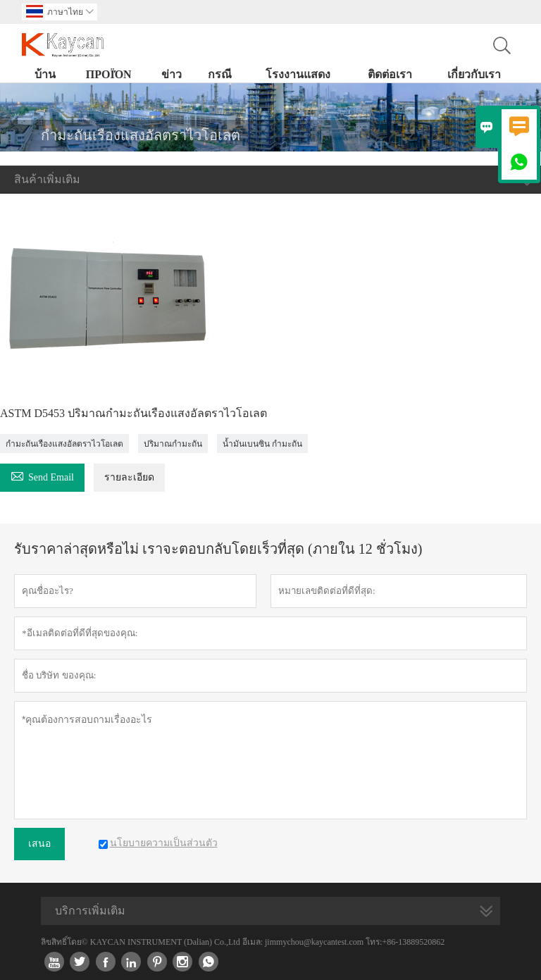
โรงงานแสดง (298, 74)
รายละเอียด (129, 477)
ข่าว (172, 74)
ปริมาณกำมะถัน (173, 444)
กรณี (220, 74)
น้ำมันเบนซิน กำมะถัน (262, 444)
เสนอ (39, 844)
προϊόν (109, 74)
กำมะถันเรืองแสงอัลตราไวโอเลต (64, 444)
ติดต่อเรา (390, 74)
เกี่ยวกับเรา (474, 74)
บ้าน (45, 74)
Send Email (42, 475)
